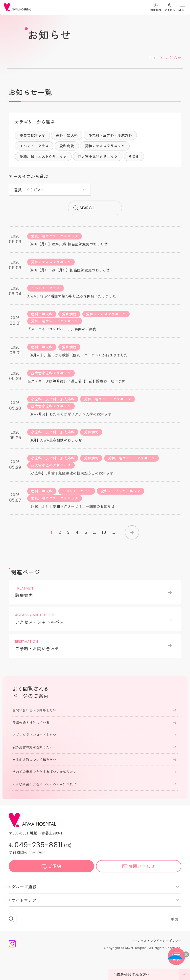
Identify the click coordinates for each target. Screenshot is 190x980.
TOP (153, 58)
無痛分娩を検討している (32, 745)
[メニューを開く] (182, 8)
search (95, 209)
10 (103, 554)
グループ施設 (24, 911)
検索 (175, 943)
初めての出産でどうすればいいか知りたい (47, 796)
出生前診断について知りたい (36, 783)
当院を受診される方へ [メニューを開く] (152, 974)
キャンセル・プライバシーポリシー (154, 965)
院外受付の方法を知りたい (34, 771)
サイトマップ (24, 924)
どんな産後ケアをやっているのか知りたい (47, 808)
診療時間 (156, 10)
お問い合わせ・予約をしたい (36, 733)
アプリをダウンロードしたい (36, 758)
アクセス (170, 10)
